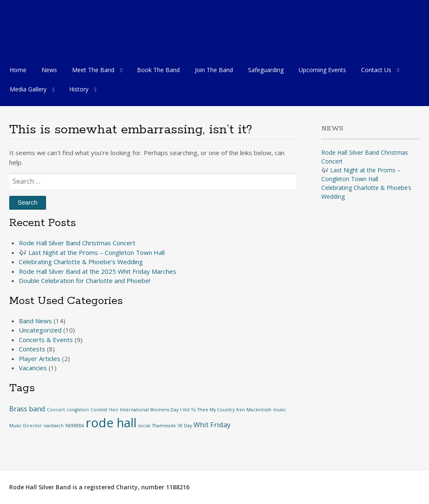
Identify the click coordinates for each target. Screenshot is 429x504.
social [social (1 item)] (144, 426)
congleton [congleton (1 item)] (78, 410)
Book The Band (158, 70)
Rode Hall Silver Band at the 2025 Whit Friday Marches (98, 271)
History (79, 89)
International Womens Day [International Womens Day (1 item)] (149, 410)
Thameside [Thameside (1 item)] (164, 426)
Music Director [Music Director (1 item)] (26, 426)
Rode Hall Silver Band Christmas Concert (77, 243)
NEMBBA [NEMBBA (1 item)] (75, 426)
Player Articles (40, 359)
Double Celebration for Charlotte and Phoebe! (85, 281)
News (49, 70)
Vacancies (33, 368)
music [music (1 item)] (280, 410)
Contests (32, 349)
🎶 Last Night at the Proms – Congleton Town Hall (92, 252)
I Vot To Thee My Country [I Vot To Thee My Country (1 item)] (207, 410)
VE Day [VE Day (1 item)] (185, 426)
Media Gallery (28, 89)
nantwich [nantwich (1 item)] (54, 426)
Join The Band (214, 70)
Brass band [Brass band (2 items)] (27, 409)
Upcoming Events (322, 70)
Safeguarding (266, 70)
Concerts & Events (46, 340)
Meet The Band (93, 70)
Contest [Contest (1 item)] (99, 410)
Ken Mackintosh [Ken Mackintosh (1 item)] (254, 410)
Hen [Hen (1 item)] (114, 410)
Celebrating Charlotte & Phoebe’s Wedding (81, 262)
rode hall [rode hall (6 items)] (111, 423)
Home (18, 70)
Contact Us (376, 70)
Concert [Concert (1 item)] (56, 410)
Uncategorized (40, 330)
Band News (35, 321)
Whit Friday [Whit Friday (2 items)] (212, 425)
